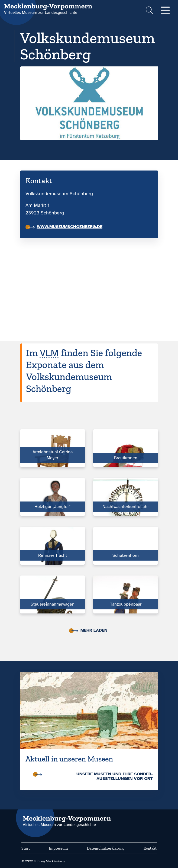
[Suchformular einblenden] (149, 11)
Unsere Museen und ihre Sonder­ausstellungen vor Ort (94, 776)
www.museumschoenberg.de (65, 227)
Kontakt (150, 848)
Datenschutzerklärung (106, 848)
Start (26, 848)
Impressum (58, 848)
